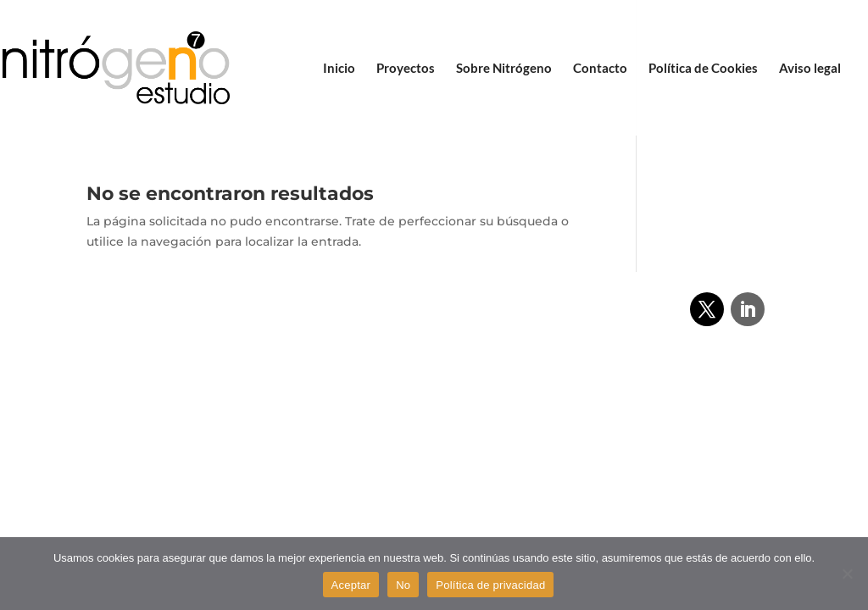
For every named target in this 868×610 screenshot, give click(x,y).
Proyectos (406, 69)
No (403, 585)
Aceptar (351, 585)
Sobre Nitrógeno (504, 69)
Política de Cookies (703, 69)
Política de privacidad (490, 585)
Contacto (600, 69)
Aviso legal (810, 69)
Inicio (339, 69)
